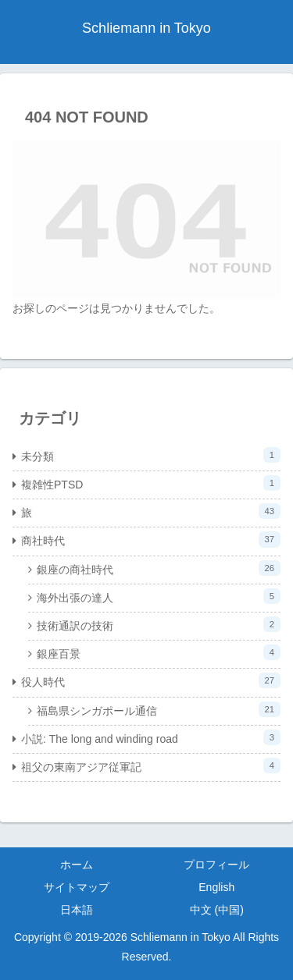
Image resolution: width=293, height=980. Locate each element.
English (216, 887)
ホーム (77, 865)
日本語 (77, 910)
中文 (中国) (217, 910)
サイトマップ (77, 887)
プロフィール (216, 865)
